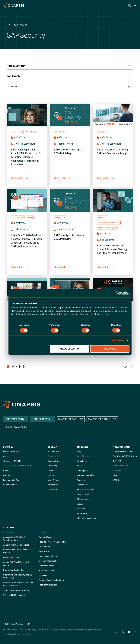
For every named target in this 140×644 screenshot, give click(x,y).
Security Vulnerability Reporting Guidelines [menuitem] (84, 628)
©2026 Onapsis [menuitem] (10, 632)
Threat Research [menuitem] (121, 447)
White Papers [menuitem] (83, 514)
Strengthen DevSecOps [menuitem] (14, 570)
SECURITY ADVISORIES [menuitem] (16, 427)
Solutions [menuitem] (9, 528)
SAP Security (103, 132)
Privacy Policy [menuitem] (30, 628)
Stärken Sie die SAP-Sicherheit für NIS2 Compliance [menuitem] (18, 584)
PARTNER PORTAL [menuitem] (42, 419)
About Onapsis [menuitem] (54, 452)
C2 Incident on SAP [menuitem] (121, 466)
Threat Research (32, 132)
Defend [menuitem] (6, 471)
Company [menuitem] (52, 447)
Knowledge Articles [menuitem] (85, 475)
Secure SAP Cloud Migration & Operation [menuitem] (16, 564)
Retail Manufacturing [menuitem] (48, 585)
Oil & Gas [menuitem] (43, 575)
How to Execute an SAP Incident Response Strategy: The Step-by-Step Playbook (112, 249)
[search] (70, 87)
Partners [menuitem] (51, 456)
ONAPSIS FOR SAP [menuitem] (67, 419)
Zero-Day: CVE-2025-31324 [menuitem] (125, 456)
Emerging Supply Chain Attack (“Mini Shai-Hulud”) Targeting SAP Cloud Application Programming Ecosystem (26, 157)
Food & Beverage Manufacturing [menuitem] (53, 542)
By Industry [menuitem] (45, 532)
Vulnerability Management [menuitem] (15, 595)
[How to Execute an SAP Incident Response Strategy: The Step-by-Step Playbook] (113, 201)
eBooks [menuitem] (80, 466)
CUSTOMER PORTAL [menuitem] (16, 419)
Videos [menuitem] (80, 504)
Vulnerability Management (108, 228)
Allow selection (70, 349)
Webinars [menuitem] (81, 509)
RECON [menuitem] (116, 480)
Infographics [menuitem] (83, 471)
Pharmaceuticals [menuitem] (46, 566)
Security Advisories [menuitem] (85, 490)
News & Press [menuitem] (54, 480)
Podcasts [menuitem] (81, 480)
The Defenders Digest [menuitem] (87, 518)
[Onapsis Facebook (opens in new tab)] (136, 630)
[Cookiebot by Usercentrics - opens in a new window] (118, 293)
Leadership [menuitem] (52, 466)
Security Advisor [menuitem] (10, 485)
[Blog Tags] (70, 76)
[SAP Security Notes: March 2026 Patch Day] (70, 201)
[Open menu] (135, 5)
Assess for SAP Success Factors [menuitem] (17, 466)
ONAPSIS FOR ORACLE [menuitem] (99, 419)
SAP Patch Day (60, 132)
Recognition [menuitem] (53, 485)
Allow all (110, 349)
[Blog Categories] (70, 66)
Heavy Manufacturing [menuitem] (48, 556)
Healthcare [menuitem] (44, 551)
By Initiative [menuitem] (9, 532)
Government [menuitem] (45, 547)
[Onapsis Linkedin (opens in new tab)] (116, 630)
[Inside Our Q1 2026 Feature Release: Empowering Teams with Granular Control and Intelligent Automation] (27, 201)
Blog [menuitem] (79, 452)
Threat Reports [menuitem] (84, 499)
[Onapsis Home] (22, 405)
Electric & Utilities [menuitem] (47, 571)
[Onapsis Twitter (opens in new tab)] (123, 630)
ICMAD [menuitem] (115, 475)
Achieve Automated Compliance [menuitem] (17, 545)
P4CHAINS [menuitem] (117, 471)
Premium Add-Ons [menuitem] (11, 480)
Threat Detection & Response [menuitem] (16, 590)
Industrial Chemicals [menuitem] (48, 561)
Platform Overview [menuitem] (11, 452)
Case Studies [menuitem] (83, 456)
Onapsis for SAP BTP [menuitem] (12, 461)
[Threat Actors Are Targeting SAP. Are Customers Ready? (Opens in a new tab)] (113, 115)
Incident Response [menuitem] (11, 558)
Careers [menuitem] (51, 471)
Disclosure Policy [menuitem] (58, 628)
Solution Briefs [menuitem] (83, 494)
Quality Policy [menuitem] (43, 628)
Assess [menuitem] (6, 456)
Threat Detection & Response (109, 223)
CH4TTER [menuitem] (117, 461)
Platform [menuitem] (8, 447)
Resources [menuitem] (83, 447)
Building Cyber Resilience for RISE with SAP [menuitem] (18, 551)
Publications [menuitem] (82, 485)
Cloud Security (17, 132)
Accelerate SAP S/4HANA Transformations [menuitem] (14, 539)
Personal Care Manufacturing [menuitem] (52, 580)
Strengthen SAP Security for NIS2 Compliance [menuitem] (18, 576)
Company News (18, 217)
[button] (18, 25)
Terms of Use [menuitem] (17, 628)
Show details (118, 340)
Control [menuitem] (7, 475)
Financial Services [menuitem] (47, 537)
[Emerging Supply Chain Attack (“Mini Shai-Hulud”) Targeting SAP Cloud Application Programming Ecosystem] (27, 115)
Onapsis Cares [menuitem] (54, 461)
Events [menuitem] (51, 475)
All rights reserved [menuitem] (25, 632)
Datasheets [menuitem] (82, 461)
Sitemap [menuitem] (7, 628)
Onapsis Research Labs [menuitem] (123, 452)
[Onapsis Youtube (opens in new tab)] (129, 630)
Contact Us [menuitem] (53, 490)
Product (30, 217)
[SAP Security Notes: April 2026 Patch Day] (70, 115)
